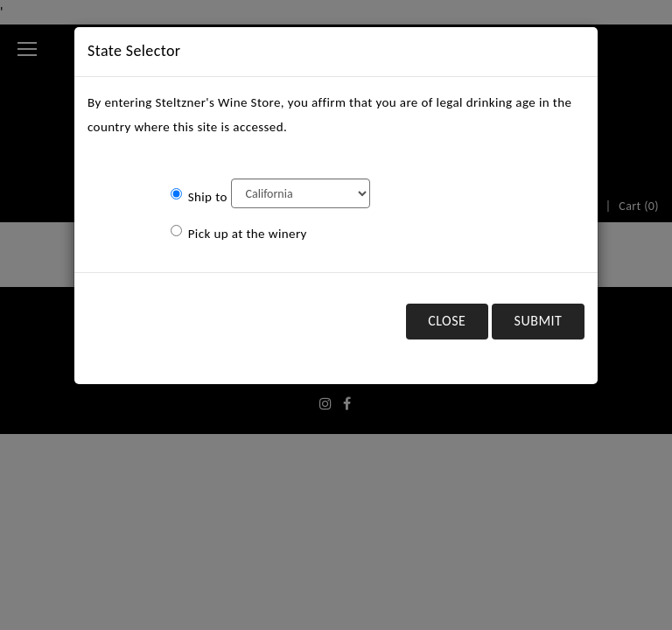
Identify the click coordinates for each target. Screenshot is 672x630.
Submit (539, 321)
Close (447, 321)
